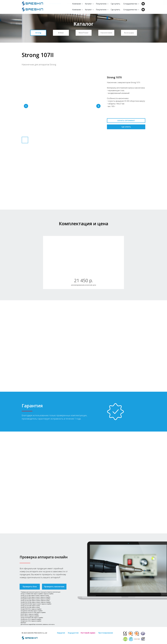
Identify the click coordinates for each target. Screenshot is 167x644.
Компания (77, 10)
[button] (30, 587)
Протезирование (73, 4)
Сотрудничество (131, 10)
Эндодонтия (39, 4)
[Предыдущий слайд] (26, 106)
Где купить (115, 10)
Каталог (89, 10)
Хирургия (25, 4)
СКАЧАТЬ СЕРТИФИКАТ (126, 121)
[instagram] (143, 10)
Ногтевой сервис (55, 4)
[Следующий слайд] (98, 106)
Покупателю (101, 10)
